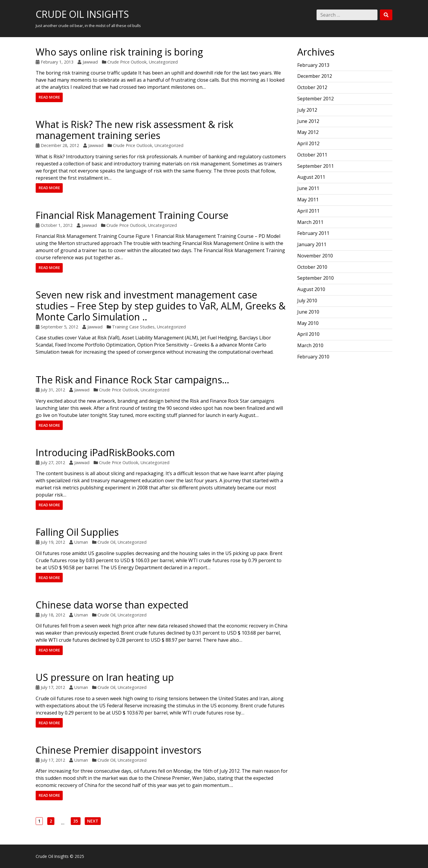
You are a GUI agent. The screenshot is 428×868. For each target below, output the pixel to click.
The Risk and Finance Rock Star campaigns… (132, 380)
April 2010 (308, 334)
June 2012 (308, 121)
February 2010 (313, 357)
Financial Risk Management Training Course (132, 215)
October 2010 (312, 267)
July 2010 (307, 301)
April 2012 (308, 143)
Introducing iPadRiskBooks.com (105, 452)
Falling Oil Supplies (77, 532)
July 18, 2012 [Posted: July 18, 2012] (53, 615)
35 (75, 822)
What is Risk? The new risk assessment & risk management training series (134, 130)
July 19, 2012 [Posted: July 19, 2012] (53, 542)
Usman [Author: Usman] (81, 542)
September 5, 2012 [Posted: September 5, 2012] (59, 327)
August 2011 (311, 177)
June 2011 (308, 188)
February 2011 (313, 233)
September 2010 (316, 278)
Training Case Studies (133, 327)
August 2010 (311, 289)
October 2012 (312, 87)
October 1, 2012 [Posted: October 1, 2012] (57, 225)
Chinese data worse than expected (112, 605)
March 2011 (310, 222)
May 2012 (308, 132)
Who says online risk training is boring (119, 52)
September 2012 (316, 99)
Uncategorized (163, 62)
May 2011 (308, 200)
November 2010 (315, 256)
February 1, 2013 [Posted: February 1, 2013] (57, 62)
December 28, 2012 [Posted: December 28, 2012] (60, 145)
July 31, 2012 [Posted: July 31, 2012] (53, 390)
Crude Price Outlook (127, 62)
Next (93, 822)
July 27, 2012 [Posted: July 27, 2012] (53, 463)
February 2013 (313, 65)
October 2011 (312, 155)
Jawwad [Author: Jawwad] (90, 62)
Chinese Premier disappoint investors (118, 750)
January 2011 (312, 244)
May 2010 (308, 323)
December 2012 (315, 76)
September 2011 (316, 166)
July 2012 (307, 110)
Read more (49, 97)
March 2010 (310, 345)
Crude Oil (106, 542)
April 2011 (308, 211)
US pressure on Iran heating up (105, 677)
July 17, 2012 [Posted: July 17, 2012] (53, 687)
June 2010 (308, 312)
